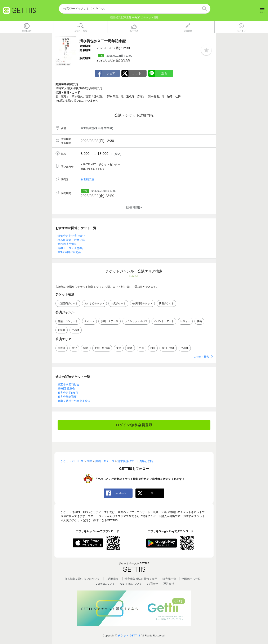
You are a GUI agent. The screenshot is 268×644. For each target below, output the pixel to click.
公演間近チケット (142, 304)
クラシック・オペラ (136, 321)
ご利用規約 (112, 579)
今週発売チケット (68, 304)
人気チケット (118, 304)
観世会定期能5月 (68, 393)
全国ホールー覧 (191, 579)
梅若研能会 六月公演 (71, 240)
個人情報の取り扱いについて (82, 579)
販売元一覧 (169, 579)
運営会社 (169, 584)
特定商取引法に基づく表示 (141, 579)
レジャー (185, 321)
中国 (142, 348)
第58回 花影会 (66, 389)
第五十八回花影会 (68, 385)
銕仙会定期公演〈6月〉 (72, 236)
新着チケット (166, 304)
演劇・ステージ (110, 321)
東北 (74, 348)
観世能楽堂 (87, 180)
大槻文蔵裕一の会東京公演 (74, 401)
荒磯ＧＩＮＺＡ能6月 (71, 248)
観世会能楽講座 (67, 397)
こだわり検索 (201, 357)
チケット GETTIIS (129, 636)
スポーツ (89, 321)
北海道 (62, 348)
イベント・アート (164, 321)
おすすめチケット (94, 304)
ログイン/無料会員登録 (134, 425)
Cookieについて (105, 584)
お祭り (62, 330)
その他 (76, 330)
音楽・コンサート (68, 321)
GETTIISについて (131, 584)
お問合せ (153, 584)
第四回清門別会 (67, 244)
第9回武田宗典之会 (69, 252)
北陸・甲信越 (102, 348)
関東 (86, 348)
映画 (199, 321)
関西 (130, 348)
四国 (153, 348)
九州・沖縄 (168, 348)
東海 (119, 348)
